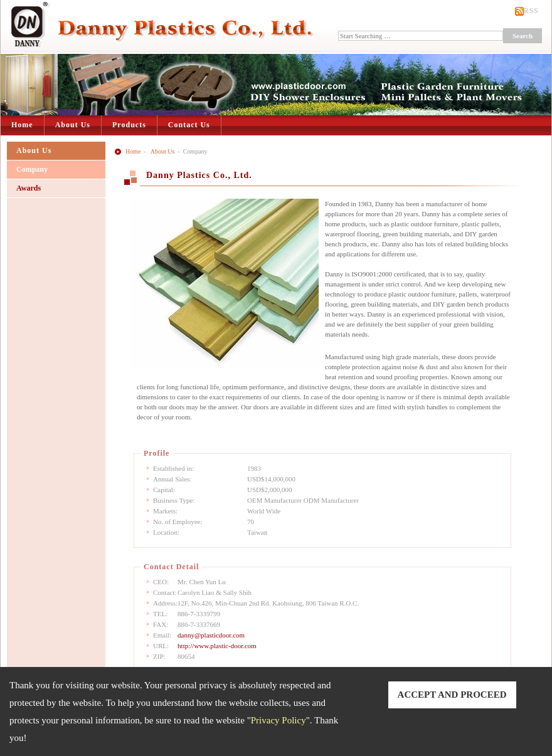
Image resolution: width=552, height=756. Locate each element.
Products (129, 125)
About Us (73, 125)
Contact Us (189, 125)
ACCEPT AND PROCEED (452, 695)
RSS (531, 11)
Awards (29, 188)
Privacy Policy (279, 720)
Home (22, 125)
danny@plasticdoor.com (211, 635)
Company (32, 169)
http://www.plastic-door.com (217, 646)
